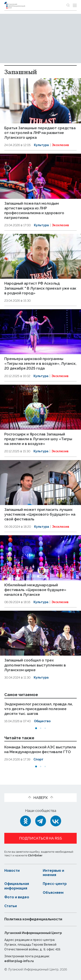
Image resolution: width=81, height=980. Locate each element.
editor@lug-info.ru (19, 961)
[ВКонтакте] (56, 821)
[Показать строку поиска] (68, 5)
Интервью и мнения (53, 873)
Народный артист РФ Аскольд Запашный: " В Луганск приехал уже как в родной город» (40, 288)
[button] (36, 728)
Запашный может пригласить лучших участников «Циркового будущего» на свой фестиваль (40, 514)
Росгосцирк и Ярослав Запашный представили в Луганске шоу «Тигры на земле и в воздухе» (38, 439)
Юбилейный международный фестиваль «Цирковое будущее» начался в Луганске (35, 590)
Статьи (11, 906)
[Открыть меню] (75, 5)
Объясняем (53, 893)
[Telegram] (41, 821)
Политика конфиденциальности (33, 919)
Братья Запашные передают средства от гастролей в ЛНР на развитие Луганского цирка (40, 133)
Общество (42, 721)
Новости (12, 871)
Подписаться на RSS (41, 838)
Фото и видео (17, 897)
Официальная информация (17, 886)
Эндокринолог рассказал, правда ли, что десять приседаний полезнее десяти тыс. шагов (39, 709)
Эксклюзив (60, 145)
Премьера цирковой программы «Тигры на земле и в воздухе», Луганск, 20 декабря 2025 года (40, 363)
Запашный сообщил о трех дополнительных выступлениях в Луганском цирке (35, 665)
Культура (41, 145)
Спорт (38, 759)
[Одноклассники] (25, 821)
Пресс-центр (55, 884)
